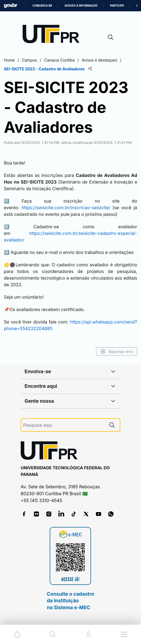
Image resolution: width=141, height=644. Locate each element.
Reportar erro (117, 351)
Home (9, 60)
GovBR (10, 6)
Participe (117, 6)
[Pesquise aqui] (64, 425)
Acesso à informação (81, 6)
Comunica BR (42, 6)
